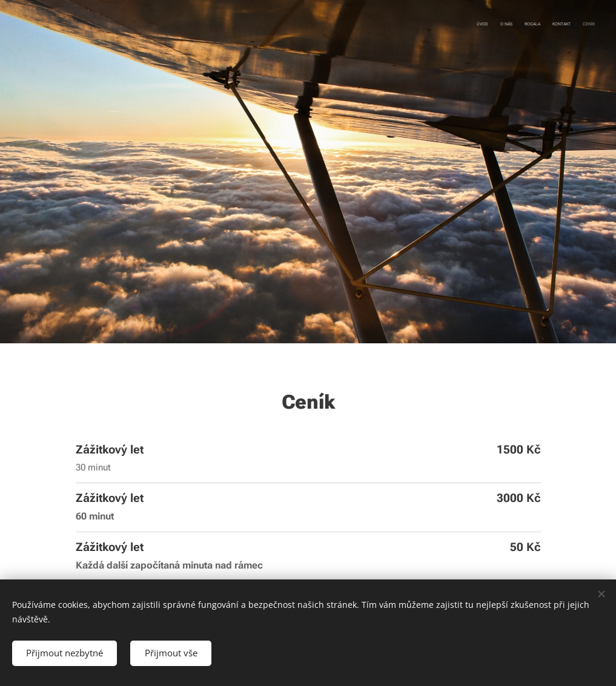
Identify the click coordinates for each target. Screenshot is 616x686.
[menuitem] (548, 25)
